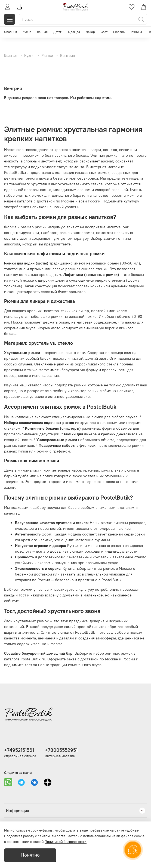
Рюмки (47, 56)
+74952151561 (19, 750)
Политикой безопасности (66, 842)
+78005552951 (61, 750)
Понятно (30, 855)
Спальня (10, 32)
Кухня (27, 32)
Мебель (119, 32)
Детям (58, 32)
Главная (11, 56)
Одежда (74, 32)
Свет (104, 32)
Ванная (42, 32)
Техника (136, 32)
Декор (90, 32)
